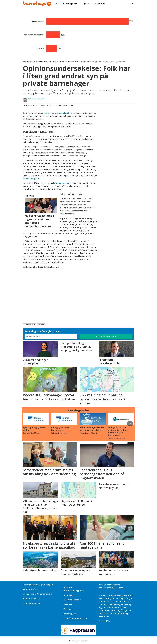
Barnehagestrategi (62, 183)
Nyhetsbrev (100, 4)
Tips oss (86, 4)
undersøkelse (30, 325)
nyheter (41, 325)
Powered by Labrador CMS (78, 641)
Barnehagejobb (70, 4)
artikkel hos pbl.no (31, 179)
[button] (130, 423)
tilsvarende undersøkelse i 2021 (58, 113)
